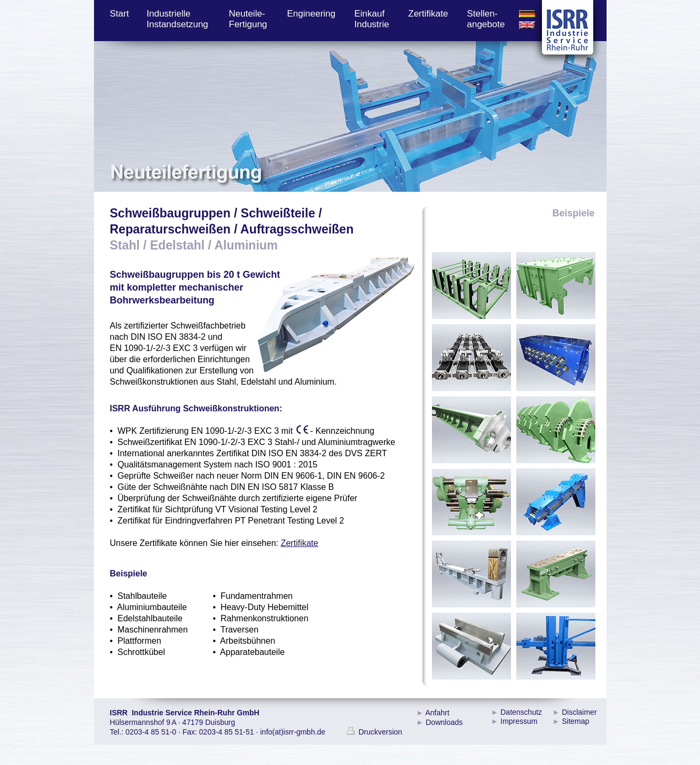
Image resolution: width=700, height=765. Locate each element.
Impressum (519, 721)
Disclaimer (579, 712)
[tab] (471, 286)
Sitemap (575, 721)
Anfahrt (437, 713)
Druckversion (375, 732)
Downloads (444, 722)
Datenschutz (521, 712)
